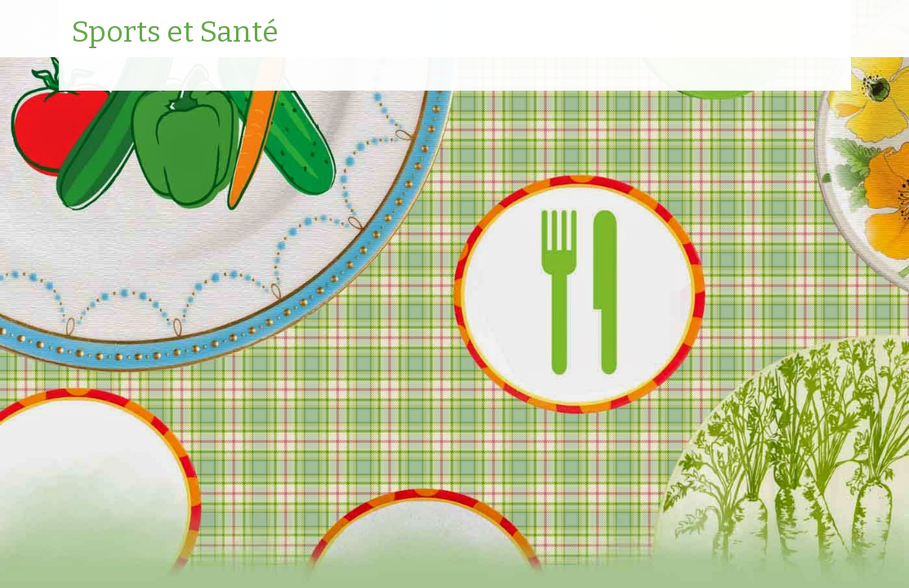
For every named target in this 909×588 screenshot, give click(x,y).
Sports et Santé (175, 33)
